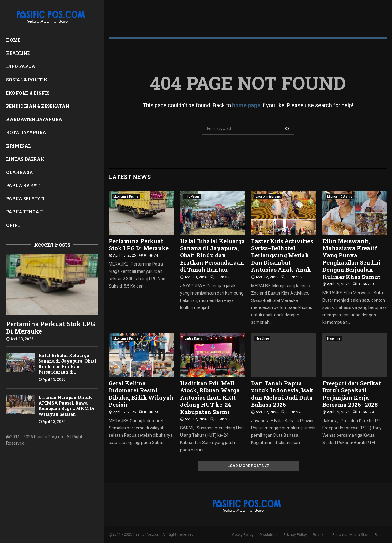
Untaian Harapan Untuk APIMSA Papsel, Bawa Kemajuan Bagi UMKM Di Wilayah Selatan (66, 406)
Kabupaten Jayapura (34, 119)
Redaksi (320, 535)
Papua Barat (23, 185)
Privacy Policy (295, 535)
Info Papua (21, 66)
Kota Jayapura (26, 132)
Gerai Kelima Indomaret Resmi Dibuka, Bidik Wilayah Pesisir (141, 394)
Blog (379, 535)
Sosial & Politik (27, 80)
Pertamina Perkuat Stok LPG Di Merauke (51, 327)
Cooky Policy (243, 535)
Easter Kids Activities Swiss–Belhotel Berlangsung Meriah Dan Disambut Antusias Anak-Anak (282, 255)
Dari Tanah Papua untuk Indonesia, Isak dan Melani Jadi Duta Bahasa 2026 (282, 394)
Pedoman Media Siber (351, 535)
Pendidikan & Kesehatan (38, 106)
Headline (18, 53)
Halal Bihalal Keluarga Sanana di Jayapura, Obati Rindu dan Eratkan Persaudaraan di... (67, 364)
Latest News (130, 177)
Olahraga (20, 172)
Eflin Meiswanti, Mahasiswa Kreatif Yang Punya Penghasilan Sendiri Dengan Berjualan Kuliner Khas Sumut (352, 259)
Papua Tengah (24, 212)
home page (246, 105)
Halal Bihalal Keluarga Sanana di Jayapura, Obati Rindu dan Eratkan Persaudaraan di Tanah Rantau (213, 255)
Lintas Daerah (25, 159)
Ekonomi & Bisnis (28, 93)
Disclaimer (269, 535)
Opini (13, 225)
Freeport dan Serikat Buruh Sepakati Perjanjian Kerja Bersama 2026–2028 (352, 394)
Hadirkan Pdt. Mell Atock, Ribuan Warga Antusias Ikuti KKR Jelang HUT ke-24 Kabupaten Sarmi (210, 398)
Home (13, 40)
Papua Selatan (25, 199)
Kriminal (19, 146)
